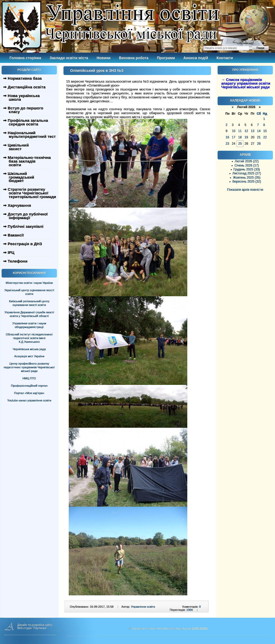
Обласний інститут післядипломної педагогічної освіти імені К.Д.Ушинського (29, 338)
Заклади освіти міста (69, 58)
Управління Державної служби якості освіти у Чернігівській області (29, 314)
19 (246, 137)
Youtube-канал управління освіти (29, 400)
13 (252, 131)
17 (234, 137)
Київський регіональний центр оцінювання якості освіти (29, 303)
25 (240, 144)
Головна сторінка (25, 58)
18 (240, 137)
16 (227, 137)
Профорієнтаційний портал (29, 386)
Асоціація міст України (29, 356)
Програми (166, 58)
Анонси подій (196, 58)
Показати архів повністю (245, 190)
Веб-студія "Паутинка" (32, 628)
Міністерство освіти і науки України (29, 283)
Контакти (225, 58)
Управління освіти (143, 607)
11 (240, 131)
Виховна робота (134, 58)
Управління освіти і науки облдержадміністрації (29, 325)
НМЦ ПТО (29, 378)
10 (234, 131)
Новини (104, 58)
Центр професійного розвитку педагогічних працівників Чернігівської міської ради (29, 367)
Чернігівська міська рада (29, 349)
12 (246, 131)
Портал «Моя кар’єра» (29, 393)
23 (227, 144)
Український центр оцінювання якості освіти (29, 292)
